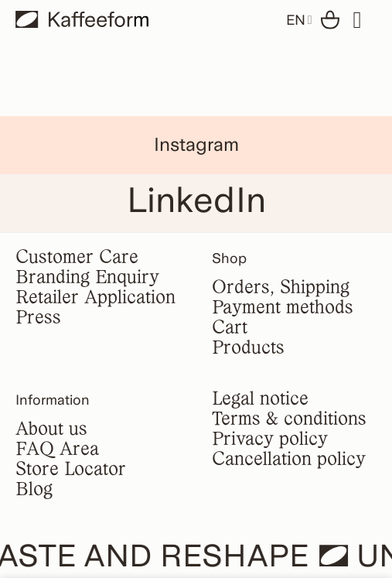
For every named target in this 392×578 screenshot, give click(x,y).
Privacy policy (270, 440)
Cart (230, 328)
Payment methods (283, 308)
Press (38, 318)
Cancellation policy (289, 460)
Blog (34, 490)
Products (248, 349)
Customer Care (77, 258)
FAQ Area (57, 450)
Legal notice (260, 400)
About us (51, 430)
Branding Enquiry (87, 278)
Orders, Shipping (281, 288)
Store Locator (71, 470)
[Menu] (365, 20)
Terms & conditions (289, 420)
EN (299, 20)
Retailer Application (95, 298)
